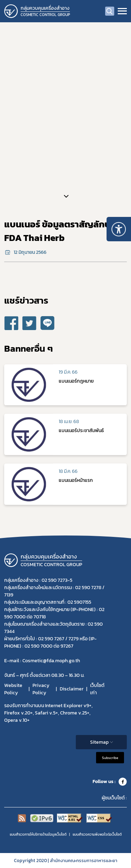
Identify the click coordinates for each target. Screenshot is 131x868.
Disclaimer (72, 689)
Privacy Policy (41, 689)
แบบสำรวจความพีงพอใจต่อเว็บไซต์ (97, 834)
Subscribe (110, 757)
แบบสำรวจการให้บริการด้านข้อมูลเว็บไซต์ (38, 834)
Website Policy (13, 689)
